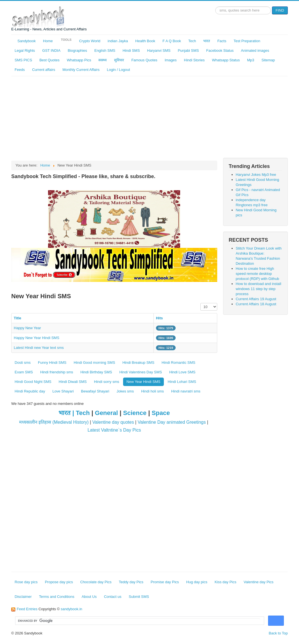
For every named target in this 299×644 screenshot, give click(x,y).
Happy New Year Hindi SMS (37, 338)
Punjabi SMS (188, 51)
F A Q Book (172, 41)
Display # (201, 303)
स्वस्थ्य (103, 60)
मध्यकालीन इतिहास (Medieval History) (54, 422)
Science (135, 413)
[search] (139, 621)
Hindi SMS (131, 51)
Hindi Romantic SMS (178, 363)
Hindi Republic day (30, 391)
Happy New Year (27, 328)
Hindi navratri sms (186, 391)
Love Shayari (63, 391)
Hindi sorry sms (107, 382)
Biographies (77, 51)
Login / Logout (118, 70)
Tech (192, 41)
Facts (222, 41)
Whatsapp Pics (79, 60)
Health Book (145, 41)
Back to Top (278, 633)
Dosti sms (23, 363)
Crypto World (90, 41)
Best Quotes (49, 60)
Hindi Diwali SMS (73, 382)
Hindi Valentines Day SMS (141, 372)
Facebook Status (220, 51)
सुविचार (119, 60)
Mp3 (251, 60)
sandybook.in (72, 609)
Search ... (215, 7)
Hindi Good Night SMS (33, 382)
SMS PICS (23, 60)
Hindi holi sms (152, 391)
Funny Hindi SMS (52, 363)
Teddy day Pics (131, 582)
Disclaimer (23, 597)
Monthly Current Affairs (81, 70)
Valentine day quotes (113, 422)
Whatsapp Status (226, 60)
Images (171, 60)
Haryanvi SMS (159, 51)
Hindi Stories (194, 60)
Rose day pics (26, 582)
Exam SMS (24, 372)
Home (48, 41)
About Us (89, 597)
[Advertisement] (149, 118)
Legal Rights (25, 51)
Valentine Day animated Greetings (172, 422)
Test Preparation (247, 41)
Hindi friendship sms (57, 372)
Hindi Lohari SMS (182, 382)
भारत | (67, 413)
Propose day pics (59, 582)
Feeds (20, 70)
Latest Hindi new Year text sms (39, 348)
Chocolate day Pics (96, 582)
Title (18, 318)
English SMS (105, 51)
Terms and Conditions (57, 597)
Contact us (113, 597)
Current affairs (44, 70)
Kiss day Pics (226, 582)
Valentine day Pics (259, 582)
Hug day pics (197, 582)
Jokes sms (125, 391)
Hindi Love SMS (182, 372)
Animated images (255, 51)
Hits (159, 318)
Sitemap (268, 60)
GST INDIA (51, 51)
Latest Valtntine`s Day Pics (114, 430)
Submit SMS (139, 597)
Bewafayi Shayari (95, 391)
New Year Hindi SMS (143, 382)
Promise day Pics (165, 582)
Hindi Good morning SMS (94, 363)
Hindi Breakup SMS (138, 363)
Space (161, 413)
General (107, 413)
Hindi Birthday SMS (96, 372)
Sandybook (27, 41)
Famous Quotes (144, 60)
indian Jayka (118, 41)
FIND (280, 10)
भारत (207, 41)
